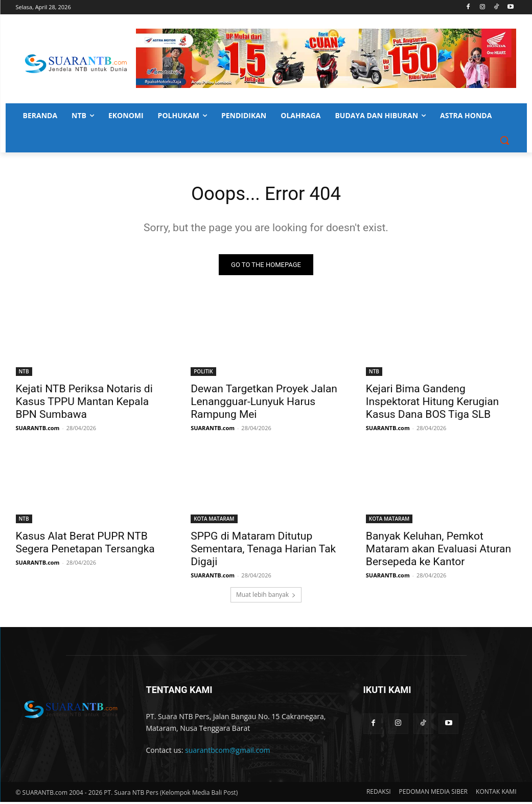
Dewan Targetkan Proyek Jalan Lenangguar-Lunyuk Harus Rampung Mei (264, 404)
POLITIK (203, 374)
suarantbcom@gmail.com (228, 753)
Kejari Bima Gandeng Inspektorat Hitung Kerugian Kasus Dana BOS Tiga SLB (432, 404)
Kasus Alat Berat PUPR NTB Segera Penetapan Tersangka (85, 545)
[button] (504, 140)
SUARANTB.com (38, 430)
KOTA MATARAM (214, 521)
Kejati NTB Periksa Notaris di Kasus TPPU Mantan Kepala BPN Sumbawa (84, 404)
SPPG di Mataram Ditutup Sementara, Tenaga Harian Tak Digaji (263, 551)
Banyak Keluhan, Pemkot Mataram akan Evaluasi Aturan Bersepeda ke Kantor (438, 551)
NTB (24, 374)
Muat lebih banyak (266, 597)
